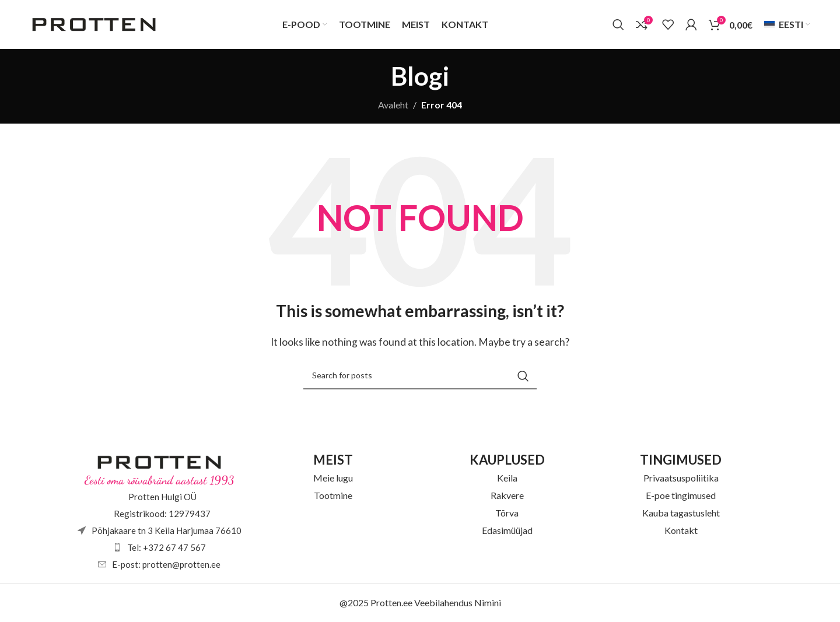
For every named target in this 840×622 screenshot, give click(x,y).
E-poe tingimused (681, 496)
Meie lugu (333, 478)
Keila (507, 478)
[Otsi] (618, 25)
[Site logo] (94, 24)
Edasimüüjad (507, 531)
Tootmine (333, 496)
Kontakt (681, 531)
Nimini (488, 603)
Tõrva (507, 513)
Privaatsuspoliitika (681, 478)
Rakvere (507, 496)
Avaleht (393, 105)
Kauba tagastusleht (681, 513)
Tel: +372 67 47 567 (167, 548)
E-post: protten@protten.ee (166, 565)
